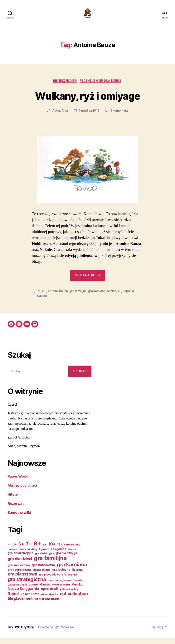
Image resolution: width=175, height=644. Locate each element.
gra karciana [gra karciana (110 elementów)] (72, 570)
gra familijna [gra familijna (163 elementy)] (50, 564)
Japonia (130, 297)
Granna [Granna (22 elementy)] (77, 576)
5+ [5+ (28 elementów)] (15, 550)
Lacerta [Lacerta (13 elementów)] (78, 586)
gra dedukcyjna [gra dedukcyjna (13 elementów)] (45, 559)
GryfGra (28, 633)
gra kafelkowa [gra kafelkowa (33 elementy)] (43, 571)
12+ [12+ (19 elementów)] (60, 550)
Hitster (13, 500)
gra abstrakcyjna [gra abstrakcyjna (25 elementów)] (21, 559)
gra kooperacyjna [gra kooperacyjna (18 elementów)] (20, 576)
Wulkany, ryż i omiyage (87, 101)
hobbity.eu (115, 297)
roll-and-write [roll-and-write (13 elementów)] (50, 600)
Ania (64, 117)
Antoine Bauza (58, 297)
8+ (44, 297)
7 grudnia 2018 (89, 117)
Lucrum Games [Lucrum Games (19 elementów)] (39, 591)
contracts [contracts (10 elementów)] (13, 555)
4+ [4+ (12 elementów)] (9, 551)
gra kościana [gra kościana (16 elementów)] (42, 576)
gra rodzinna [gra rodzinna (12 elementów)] (69, 581)
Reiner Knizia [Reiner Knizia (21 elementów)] (30, 600)
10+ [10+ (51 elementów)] (52, 550)
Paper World (18, 482)
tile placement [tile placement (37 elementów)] (20, 604)
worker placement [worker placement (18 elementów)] (47, 605)
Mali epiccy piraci (22, 491)
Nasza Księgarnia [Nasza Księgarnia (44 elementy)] (23, 595)
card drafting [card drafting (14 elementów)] (72, 551)
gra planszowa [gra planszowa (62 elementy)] (22, 580)
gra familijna (79, 297)
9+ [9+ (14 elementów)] (44, 551)
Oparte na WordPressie (57, 633)
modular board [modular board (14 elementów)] (61, 591)
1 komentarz (120, 117)
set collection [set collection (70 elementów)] (74, 600)
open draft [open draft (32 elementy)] (50, 595)
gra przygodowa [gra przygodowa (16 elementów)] (50, 581)
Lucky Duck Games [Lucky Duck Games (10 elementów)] (17, 591)
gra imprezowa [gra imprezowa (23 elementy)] (19, 571)
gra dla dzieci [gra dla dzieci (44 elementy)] (20, 565)
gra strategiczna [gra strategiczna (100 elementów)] (27, 585)
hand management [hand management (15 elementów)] (60, 586)
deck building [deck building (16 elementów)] (28, 555)
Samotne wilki (19, 518)
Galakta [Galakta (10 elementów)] (72, 555)
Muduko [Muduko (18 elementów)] (77, 590)
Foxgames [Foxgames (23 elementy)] (59, 555)
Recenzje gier (65, 87)
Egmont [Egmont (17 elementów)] (44, 555)
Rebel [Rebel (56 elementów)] (13, 600)
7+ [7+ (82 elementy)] (29, 550)
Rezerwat (16, 509)
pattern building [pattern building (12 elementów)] (69, 595)
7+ (39, 297)
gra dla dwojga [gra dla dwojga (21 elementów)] (66, 559)
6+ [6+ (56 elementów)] (21, 550)
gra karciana (97, 297)
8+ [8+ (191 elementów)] (37, 549)
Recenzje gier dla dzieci (101, 87)
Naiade (42, 302)
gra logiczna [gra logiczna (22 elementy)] (61, 576)
